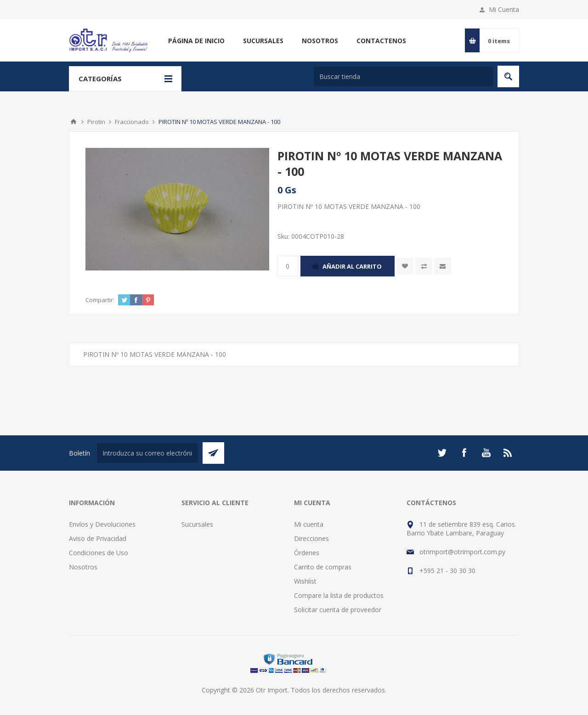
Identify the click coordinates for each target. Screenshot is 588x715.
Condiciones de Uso (99, 553)
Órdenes (307, 553)
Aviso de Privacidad (98, 538)
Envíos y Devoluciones (102, 524)
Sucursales (263, 41)
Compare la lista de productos (339, 595)
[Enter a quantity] (288, 266)
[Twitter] (442, 453)
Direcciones (311, 538)
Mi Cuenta (504, 9)
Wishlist (305, 581)
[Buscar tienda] (403, 76)
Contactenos (381, 41)
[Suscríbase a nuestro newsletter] (147, 453)
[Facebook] (464, 453)
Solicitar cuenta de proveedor (338, 610)
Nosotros (320, 41)
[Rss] (508, 453)
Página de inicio (196, 41)
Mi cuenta (309, 524)
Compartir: (100, 300)
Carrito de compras (323, 567)
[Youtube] (486, 453)
